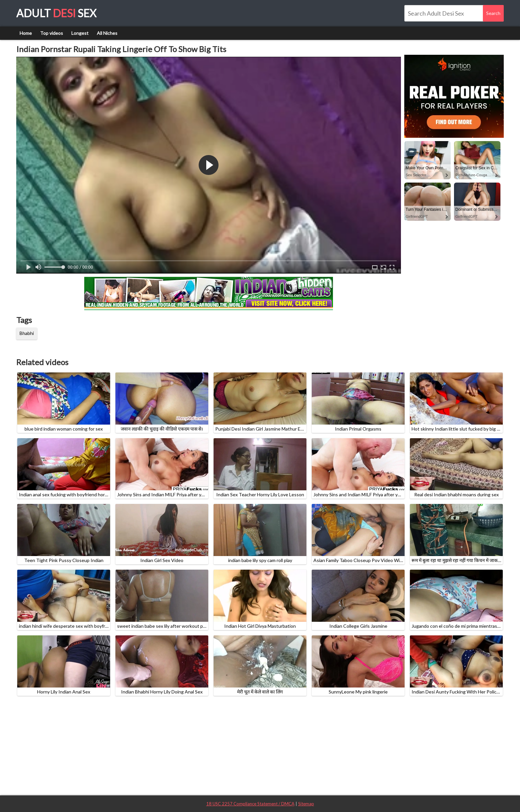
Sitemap (306, 804)
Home (26, 33)
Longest (80, 33)
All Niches (107, 33)
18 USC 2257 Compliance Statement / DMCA (250, 804)
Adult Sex (56, 13)
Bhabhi (27, 333)
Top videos (52, 33)
